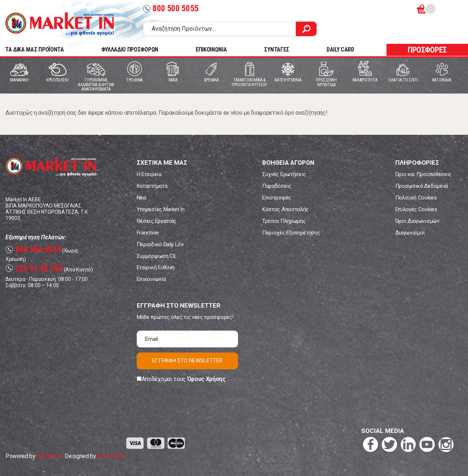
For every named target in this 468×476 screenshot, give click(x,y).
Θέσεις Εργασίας (156, 221)
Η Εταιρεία (149, 174)
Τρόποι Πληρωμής (284, 221)
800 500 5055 (171, 9)
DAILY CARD (340, 49)
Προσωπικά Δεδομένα (422, 186)
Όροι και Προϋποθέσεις (423, 174)
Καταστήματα (152, 186)
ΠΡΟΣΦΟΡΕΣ (427, 50)
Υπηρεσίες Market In (161, 209)
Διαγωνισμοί (410, 233)
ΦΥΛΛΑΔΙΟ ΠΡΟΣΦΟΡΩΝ (130, 49)
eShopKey (49, 456)
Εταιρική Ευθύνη (156, 267)
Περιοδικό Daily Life (160, 244)
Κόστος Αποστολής (285, 209)
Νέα (141, 198)
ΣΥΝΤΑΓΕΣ (276, 49)
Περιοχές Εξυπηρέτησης (291, 233)
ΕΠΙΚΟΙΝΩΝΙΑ (211, 49)
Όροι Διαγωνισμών (417, 221)
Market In (60, 24)
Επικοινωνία (151, 279)
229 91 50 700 (34, 269)
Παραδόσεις (277, 186)
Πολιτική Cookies (416, 198)
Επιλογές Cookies (416, 209)
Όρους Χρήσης (206, 379)
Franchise (148, 233)
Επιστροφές (277, 198)
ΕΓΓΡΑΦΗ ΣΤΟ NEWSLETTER (187, 361)
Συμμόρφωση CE (156, 256)
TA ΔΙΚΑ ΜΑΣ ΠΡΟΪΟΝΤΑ (35, 49)
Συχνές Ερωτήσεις (284, 174)
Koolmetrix (111, 456)
